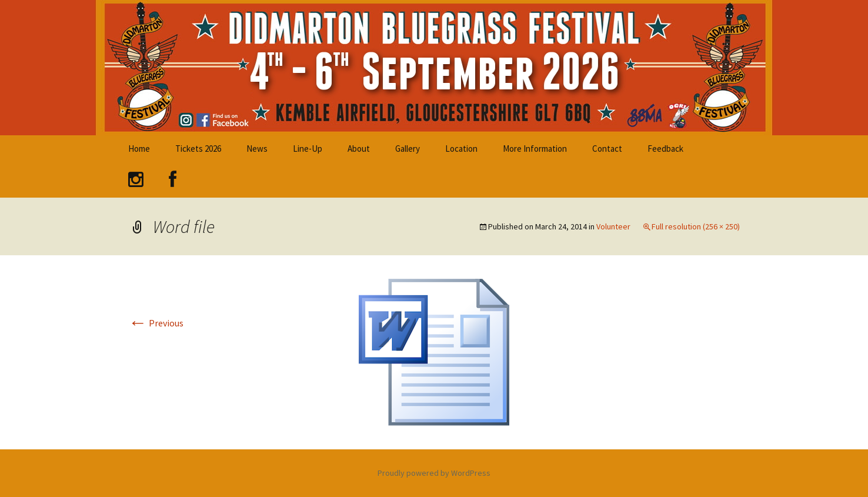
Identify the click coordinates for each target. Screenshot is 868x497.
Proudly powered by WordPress (434, 473)
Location (461, 149)
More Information (535, 149)
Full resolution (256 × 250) (696, 226)
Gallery (408, 149)
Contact (607, 149)
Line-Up (308, 149)
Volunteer (613, 226)
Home (139, 149)
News (257, 149)
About (359, 149)
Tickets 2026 (198, 149)
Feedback (665, 149)
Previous (156, 323)
